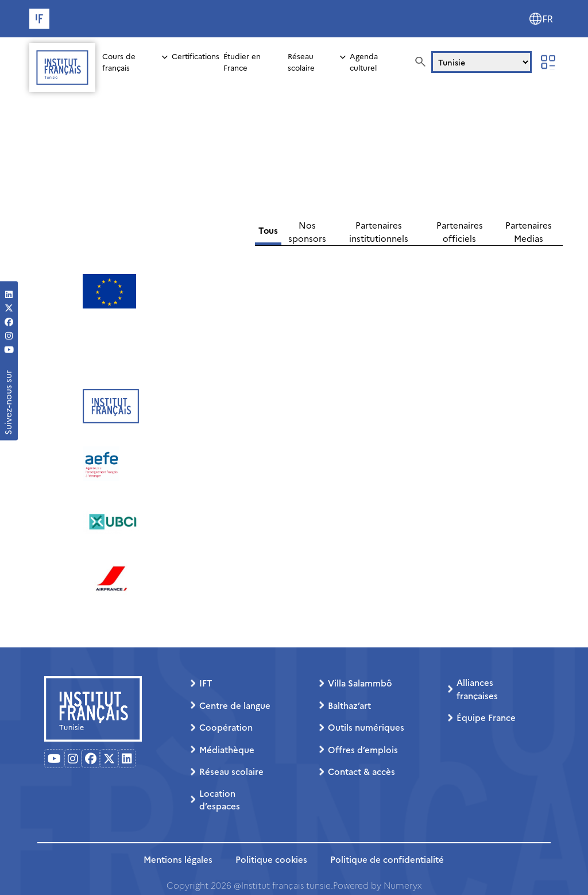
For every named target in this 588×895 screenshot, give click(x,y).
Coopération (226, 727)
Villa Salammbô (360, 683)
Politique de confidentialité (387, 859)
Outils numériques (366, 727)
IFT (206, 683)
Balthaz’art (349, 705)
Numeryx (403, 885)
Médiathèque (227, 749)
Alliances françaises (477, 689)
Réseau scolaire (301, 61)
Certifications (196, 56)
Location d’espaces (220, 800)
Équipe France (486, 717)
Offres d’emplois (363, 749)
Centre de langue (235, 705)
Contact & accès (361, 771)
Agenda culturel (364, 61)
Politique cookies (271, 859)
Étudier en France (242, 61)
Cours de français (119, 61)
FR (548, 19)
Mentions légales (178, 859)
